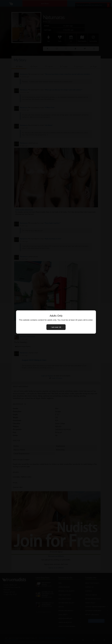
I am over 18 (56, 327)
